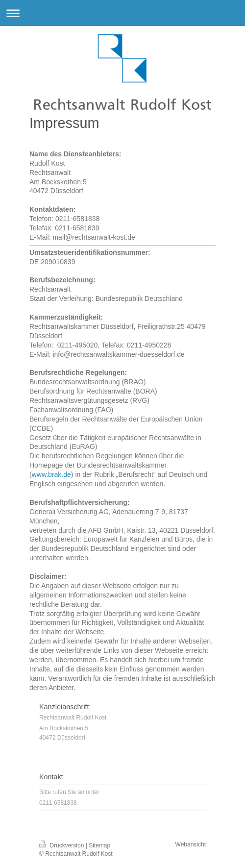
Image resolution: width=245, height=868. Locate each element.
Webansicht (191, 844)
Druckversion (62, 845)
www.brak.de (51, 474)
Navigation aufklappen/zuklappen (122, 13)
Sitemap (99, 845)
